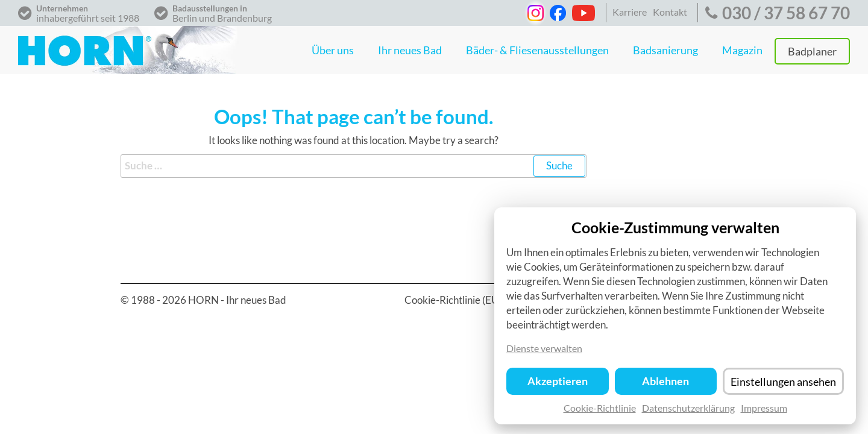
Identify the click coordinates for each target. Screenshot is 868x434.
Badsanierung (665, 50)
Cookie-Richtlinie (600, 411)
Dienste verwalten (544, 352)
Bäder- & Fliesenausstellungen (537, 50)
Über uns (333, 50)
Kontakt (670, 12)
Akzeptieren (558, 385)
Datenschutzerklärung (688, 411)
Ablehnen (665, 385)
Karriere (630, 12)
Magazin (742, 50)
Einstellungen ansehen (783, 385)
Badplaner (812, 51)
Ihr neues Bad (410, 50)
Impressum (764, 411)
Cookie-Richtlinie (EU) (454, 300)
